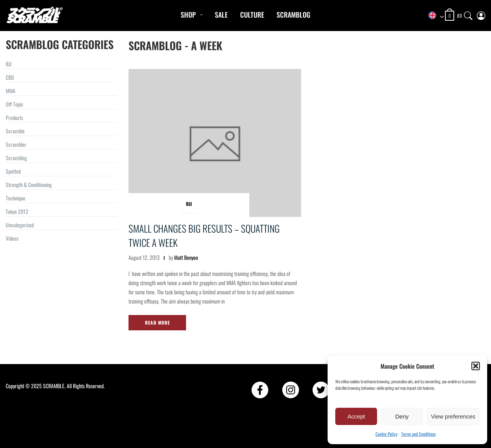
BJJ (9, 64)
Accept (356, 416)
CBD (10, 77)
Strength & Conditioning (29, 185)
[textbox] (433, 16)
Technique (16, 198)
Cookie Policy (386, 434)
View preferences (453, 416)
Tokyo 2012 (17, 211)
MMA (11, 91)
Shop (188, 15)
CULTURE (252, 15)
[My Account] (481, 14)
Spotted (13, 171)
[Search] (468, 14)
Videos (12, 238)
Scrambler (16, 144)
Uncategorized (20, 225)
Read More (157, 322)
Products (14, 117)
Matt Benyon (186, 257)
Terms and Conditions (419, 434)
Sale (221, 15)
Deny (402, 416)
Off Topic (15, 104)
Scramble (15, 131)
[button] (476, 366)
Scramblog (293, 15)
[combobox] (433, 16)
